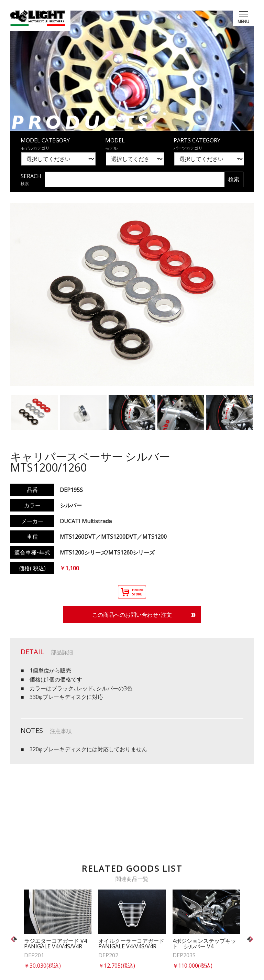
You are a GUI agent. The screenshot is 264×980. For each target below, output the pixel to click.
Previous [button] (15, 939)
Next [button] (249, 939)
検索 (234, 179)
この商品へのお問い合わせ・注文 (132, 614)
